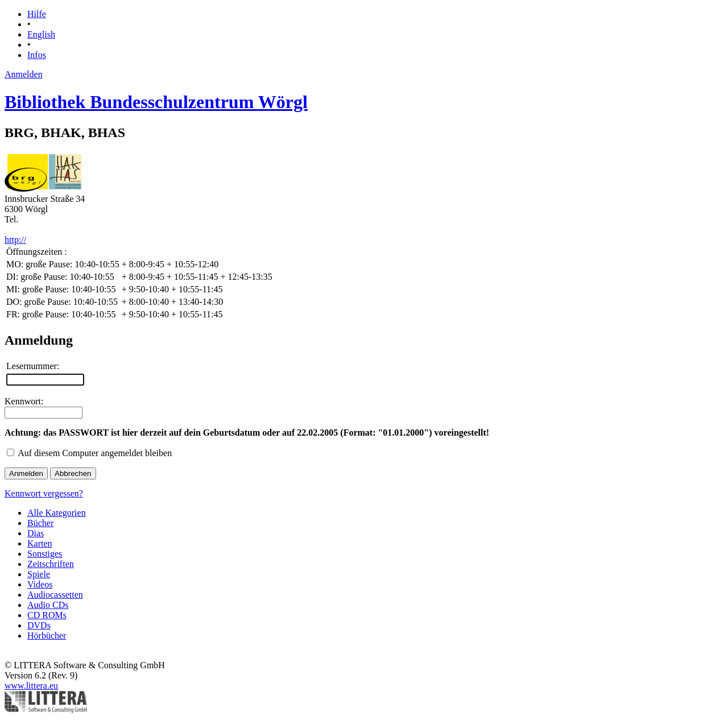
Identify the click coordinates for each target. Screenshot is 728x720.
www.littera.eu (31, 686)
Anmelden (24, 74)
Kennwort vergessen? (44, 493)
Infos (37, 55)
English (41, 34)
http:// (15, 240)
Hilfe (37, 14)
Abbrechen (73, 473)
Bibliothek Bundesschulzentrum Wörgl (156, 102)
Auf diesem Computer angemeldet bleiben (95, 453)
